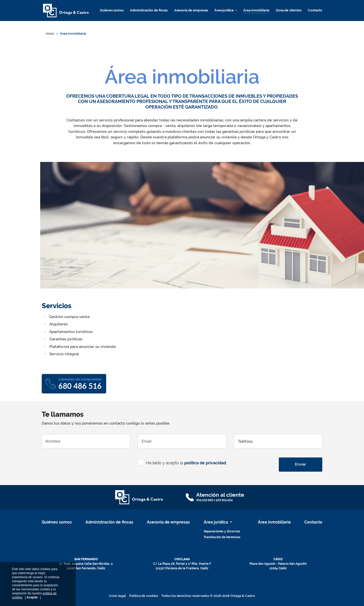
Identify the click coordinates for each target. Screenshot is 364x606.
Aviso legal (117, 596)
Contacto (315, 10)
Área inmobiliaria (256, 10)
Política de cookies (144, 596)
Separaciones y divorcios (222, 531)
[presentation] (80, 462)
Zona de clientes (289, 10)
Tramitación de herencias (222, 537)
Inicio (50, 34)
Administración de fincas (149, 10)
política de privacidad (205, 463)
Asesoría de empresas (191, 10)
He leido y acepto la (161, 463)
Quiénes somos (112, 10)
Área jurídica (224, 10)
